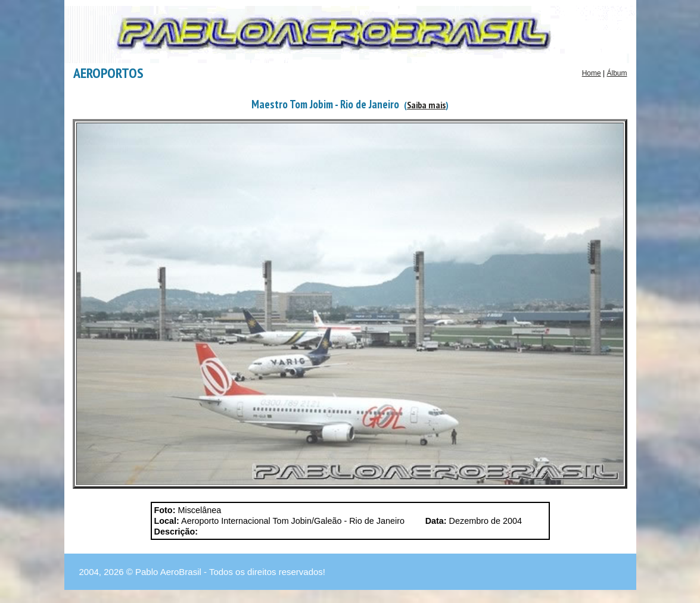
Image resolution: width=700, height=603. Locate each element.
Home (592, 73)
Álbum (617, 73)
